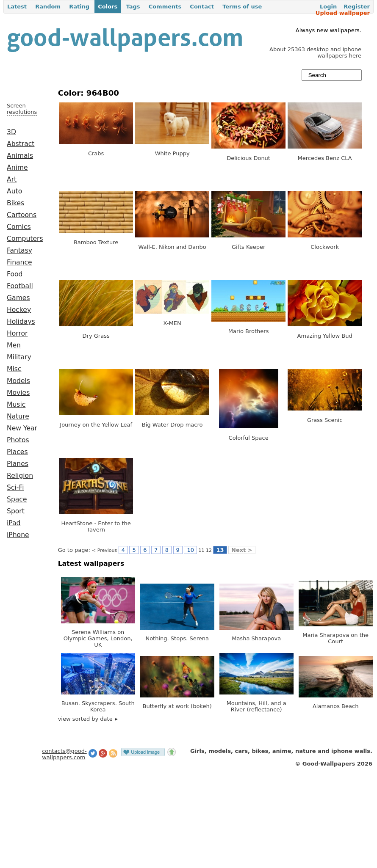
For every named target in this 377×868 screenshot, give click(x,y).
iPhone (18, 535)
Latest (17, 7)
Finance (19, 262)
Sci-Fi (15, 488)
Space (17, 499)
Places (17, 452)
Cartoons (22, 215)
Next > (242, 550)
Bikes (15, 203)
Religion (20, 476)
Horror (17, 333)
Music (16, 405)
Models (18, 381)
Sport (16, 511)
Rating (79, 7)
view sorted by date (88, 719)
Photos (18, 440)
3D (11, 132)
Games (18, 298)
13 (220, 550)
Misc (14, 369)
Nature (18, 416)
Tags (133, 7)
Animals (20, 156)
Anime (17, 168)
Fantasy (19, 251)
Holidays (21, 322)
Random (48, 7)
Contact (202, 7)
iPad (14, 523)
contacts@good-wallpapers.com (64, 754)
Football (20, 286)
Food (15, 274)
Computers (25, 239)
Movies (18, 393)
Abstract (21, 144)
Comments (165, 7)
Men (14, 345)
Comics (19, 227)
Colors (108, 7)
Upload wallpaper (343, 13)
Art (12, 179)
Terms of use (242, 7)
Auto (14, 191)
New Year (22, 428)
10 (190, 550)
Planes (18, 464)
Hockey (19, 310)
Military (19, 357)
